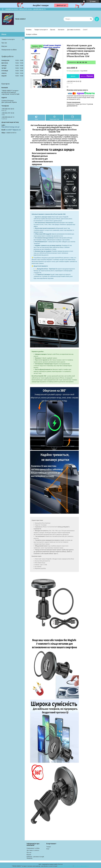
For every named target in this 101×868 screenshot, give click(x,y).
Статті (85, 30)
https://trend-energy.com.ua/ (10, 127)
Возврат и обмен (32, 34)
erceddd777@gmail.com (13, 130)
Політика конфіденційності (82, 866)
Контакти (61, 30)
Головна (29, 30)
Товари (48, 847)
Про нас (53, 30)
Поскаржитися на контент (65, 866)
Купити (73, 76)
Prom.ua (60, 864)
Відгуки (4, 46)
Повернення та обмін (9, 50)
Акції (48, 849)
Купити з (87, 76)
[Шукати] (91, 19)
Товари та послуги (40, 30)
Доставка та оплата (74, 30)
